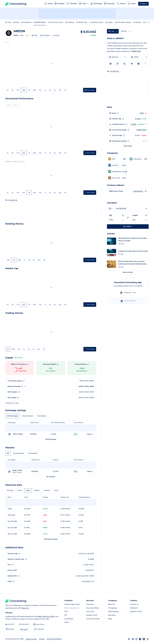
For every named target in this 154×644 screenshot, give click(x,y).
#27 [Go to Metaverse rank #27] (146, 159)
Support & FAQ (136, 611)
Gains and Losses (56, 22)
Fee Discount (79, 423)
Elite (66, 611)
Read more (137, 51)
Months (47, 490)
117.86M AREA (141, 130)
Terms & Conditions (54, 639)
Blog (110, 619)
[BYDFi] (10, 629)
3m (40, 90)
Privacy (42, 639)
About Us (25, 608)
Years (56, 490)
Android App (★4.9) (72, 604)
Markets (137, 22)
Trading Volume (96, 22)
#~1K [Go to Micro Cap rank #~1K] (124, 178)
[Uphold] (39, 629)
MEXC (40, 616)
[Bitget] (39, 624)
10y (60, 90)
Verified (19, 358)
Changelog (112, 608)
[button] (117, 159)
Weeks (37, 490)
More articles (128, 272)
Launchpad (69, 619)
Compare (45, 35)
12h (18, 90)
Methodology (113, 611)
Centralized (42, 416)
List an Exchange (93, 619)
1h (8, 90)
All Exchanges (12, 416)
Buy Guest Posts (93, 608)
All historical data (51, 539)
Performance (40, 22)
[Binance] (24, 624)
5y (55, 90)
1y (45, 90)
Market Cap (82, 22)
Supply (109, 22)
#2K (22, 35)
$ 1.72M (138, 119)
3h (13, 90)
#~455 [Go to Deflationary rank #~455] (125, 171)
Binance (46, 616)
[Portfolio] (60, 4)
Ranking (70, 22)
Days (28, 490)
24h (24, 90)
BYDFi (52, 616)
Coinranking (16, 4)
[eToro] (24, 629)
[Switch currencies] (128, 218)
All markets (51, 477)
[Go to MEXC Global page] (18, 434)
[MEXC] (10, 624)
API (66, 615)
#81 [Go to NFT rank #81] (124, 159)
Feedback (134, 608)
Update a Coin (92, 615)
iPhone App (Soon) (72, 608)
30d (35, 90)
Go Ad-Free (13, 200)
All (65, 90)
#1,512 (142, 113)
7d (29, 90)
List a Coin (90, 611)
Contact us (134, 604)
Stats (16, 22)
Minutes (10, 490)
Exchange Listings (123, 22)
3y (50, 90)
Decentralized (28, 416)
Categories (26, 22)
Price (8, 22)
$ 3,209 (133, 124)
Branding (112, 615)
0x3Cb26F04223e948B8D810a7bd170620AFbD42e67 (138, 191)
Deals (67, 622)
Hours (20, 490)
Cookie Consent (31, 639)
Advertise (90, 604)
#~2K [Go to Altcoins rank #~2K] (124, 165)
